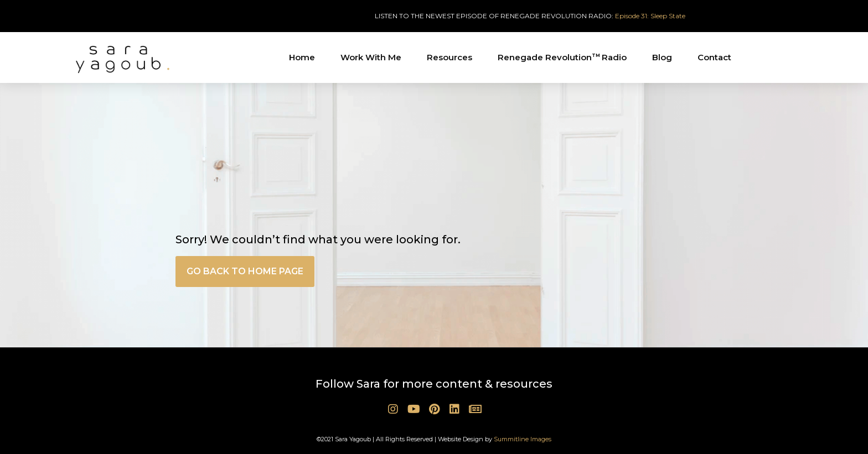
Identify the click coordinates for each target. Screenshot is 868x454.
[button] (245, 272)
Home (302, 57)
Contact (714, 57)
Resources (449, 57)
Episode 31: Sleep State (650, 16)
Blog (662, 57)
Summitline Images (523, 439)
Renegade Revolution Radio (562, 57)
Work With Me (371, 57)
